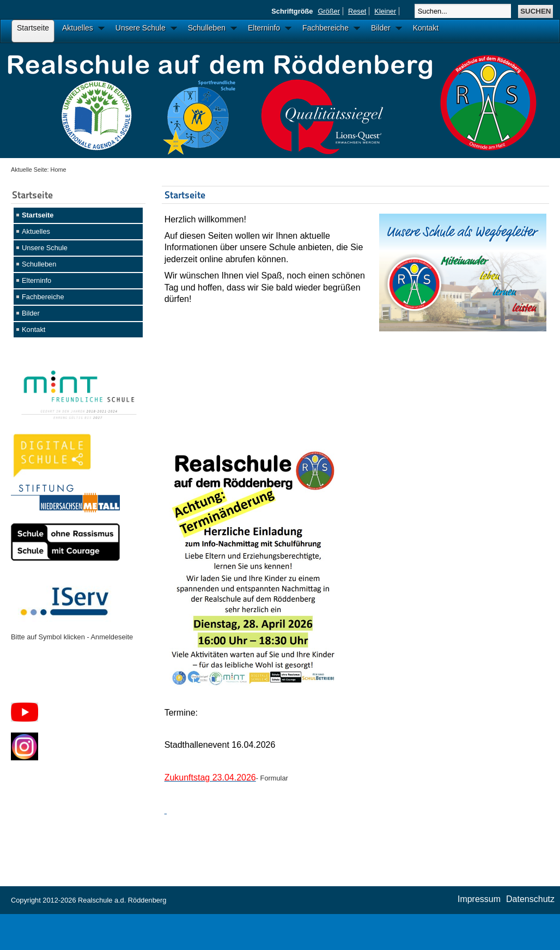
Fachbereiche (43, 297)
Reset (357, 11)
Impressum (479, 899)
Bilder (31, 313)
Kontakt (34, 329)
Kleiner (385, 11)
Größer (329, 11)
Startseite (38, 215)
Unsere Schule (45, 248)
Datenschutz (530, 899)
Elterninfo (36, 280)
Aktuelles (36, 231)
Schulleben (39, 264)
